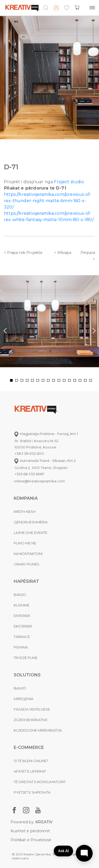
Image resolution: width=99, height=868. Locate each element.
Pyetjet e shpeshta (32, 792)
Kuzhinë (22, 605)
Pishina (21, 647)
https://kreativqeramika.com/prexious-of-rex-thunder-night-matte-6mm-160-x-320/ (48, 201)
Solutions (27, 675)
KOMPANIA (26, 498)
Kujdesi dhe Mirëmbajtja (38, 730)
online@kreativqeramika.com (39, 481)
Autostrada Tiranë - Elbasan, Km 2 (45, 461)
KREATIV (44, 822)
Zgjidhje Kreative (31, 720)
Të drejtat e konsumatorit (40, 782)
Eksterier (23, 626)
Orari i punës (27, 564)
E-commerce (29, 747)
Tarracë (22, 637)
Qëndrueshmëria (31, 522)
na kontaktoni (28, 554)
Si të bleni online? (31, 761)
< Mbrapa (63, 253)
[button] (67, 8)
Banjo (20, 595)
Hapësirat (26, 581)
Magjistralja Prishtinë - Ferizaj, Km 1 (46, 434)
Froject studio (69, 182)
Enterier (22, 616)
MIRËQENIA (23, 699)
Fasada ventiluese (32, 709)
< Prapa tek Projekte (23, 253)
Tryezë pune (26, 658)
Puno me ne (25, 543)
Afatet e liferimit (30, 771)
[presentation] (5, 331)
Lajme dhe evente (30, 533)
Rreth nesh (25, 512)
